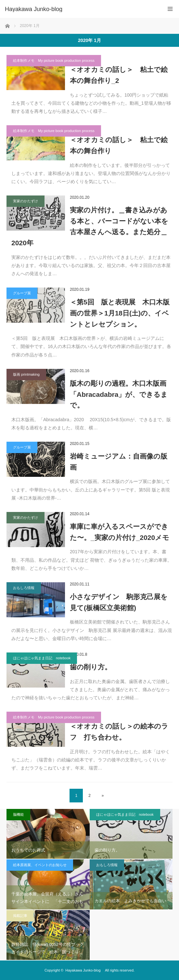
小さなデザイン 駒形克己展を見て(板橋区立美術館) (119, 602)
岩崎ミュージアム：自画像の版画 (119, 462)
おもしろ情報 (24, 588)
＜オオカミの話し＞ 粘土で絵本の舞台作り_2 (119, 75)
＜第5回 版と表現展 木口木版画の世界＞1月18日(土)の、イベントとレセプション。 (120, 313)
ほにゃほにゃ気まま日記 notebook (42, 658)
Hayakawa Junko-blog (37, 9)
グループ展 (22, 293)
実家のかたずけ (26, 201)
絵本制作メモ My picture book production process (54, 60)
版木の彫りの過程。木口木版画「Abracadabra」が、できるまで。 (119, 394)
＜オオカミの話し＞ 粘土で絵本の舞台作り (119, 145)
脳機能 (18, 814)
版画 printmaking (26, 374)
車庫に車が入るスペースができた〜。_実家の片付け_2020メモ (120, 532)
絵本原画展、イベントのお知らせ (40, 865)
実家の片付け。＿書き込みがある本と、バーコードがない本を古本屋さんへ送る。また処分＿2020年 (90, 226)
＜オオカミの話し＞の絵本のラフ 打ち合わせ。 (119, 732)
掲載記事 (20, 916)
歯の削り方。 (91, 667)
